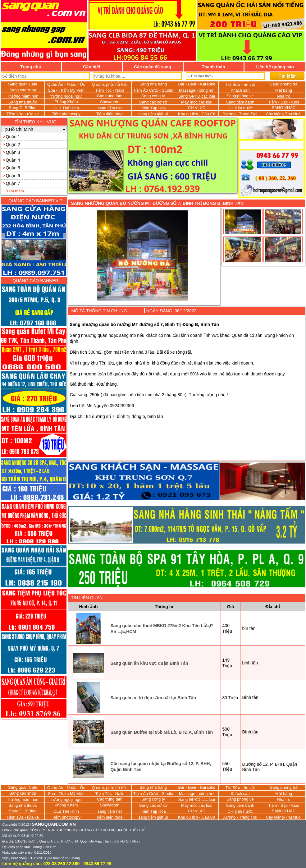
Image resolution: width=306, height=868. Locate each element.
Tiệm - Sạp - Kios (283, 102)
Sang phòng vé (240, 96)
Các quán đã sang (153, 67)
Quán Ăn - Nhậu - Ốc (66, 84)
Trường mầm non (23, 96)
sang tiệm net (110, 108)
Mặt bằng (284, 90)
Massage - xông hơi (197, 90)
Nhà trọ (283, 96)
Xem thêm (15, 191)
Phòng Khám (66, 102)
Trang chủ (31, 67)
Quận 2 (13, 145)
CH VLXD (197, 108)
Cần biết (92, 67)
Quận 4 (13, 160)
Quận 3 (13, 152)
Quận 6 (13, 176)
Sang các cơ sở (153, 102)
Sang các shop (23, 90)
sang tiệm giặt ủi (153, 114)
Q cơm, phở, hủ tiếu (110, 84)
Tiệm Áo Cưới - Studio (153, 90)
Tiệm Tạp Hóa (153, 108)
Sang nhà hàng (153, 84)
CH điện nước (240, 108)
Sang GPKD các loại (197, 96)
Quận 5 (13, 168)
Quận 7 (13, 183)
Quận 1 (13, 137)
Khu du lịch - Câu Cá (197, 114)
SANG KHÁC (284, 108)
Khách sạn (240, 90)
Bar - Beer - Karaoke (196, 84)
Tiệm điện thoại (110, 114)
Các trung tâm (110, 96)
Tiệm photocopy (66, 114)
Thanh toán (213, 67)
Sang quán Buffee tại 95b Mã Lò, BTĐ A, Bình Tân (162, 732)
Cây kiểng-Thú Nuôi (284, 114)
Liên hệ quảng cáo (275, 67)
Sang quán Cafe (23, 84)
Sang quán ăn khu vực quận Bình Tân (149, 663)
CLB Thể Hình (66, 108)
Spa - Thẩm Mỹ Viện (66, 90)
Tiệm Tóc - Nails (110, 90)
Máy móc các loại (197, 102)
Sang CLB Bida (23, 108)
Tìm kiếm (287, 76)
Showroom (110, 102)
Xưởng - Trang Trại (240, 114)
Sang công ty (153, 96)
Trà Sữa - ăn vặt (240, 84)
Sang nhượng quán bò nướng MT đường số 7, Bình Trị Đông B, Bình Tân (158, 203)
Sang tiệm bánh (240, 102)
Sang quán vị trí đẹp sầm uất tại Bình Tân (153, 698)
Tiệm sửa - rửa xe (23, 114)
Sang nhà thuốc (23, 102)
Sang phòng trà (284, 84)
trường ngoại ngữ (66, 96)
